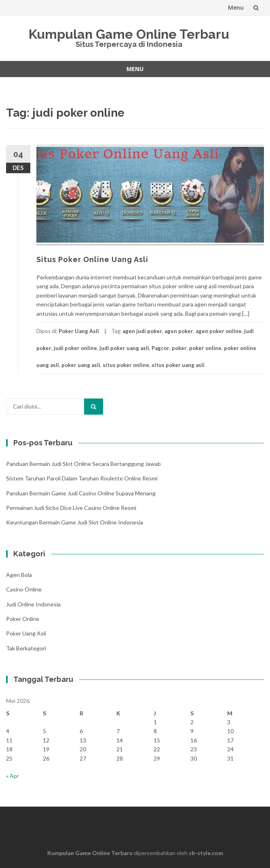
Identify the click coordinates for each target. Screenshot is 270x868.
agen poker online (219, 331)
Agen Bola (19, 575)
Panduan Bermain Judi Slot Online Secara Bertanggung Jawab (83, 464)
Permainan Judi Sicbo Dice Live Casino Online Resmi (71, 508)
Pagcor (160, 348)
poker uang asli (81, 365)
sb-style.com (206, 853)
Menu (236, 7)
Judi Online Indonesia (33, 604)
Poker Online (23, 619)
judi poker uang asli (124, 348)
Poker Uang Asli (79, 331)
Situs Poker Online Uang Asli (92, 259)
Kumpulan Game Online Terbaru (129, 34)
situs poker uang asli (178, 365)
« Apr (13, 776)
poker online (205, 348)
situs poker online (126, 365)
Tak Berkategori (26, 648)
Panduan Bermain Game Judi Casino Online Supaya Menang (81, 493)
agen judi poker (142, 331)
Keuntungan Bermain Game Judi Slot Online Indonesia (75, 522)
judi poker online (75, 348)
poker (179, 348)
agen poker (179, 331)
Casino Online (24, 589)
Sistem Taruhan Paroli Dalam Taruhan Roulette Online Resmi (82, 478)
